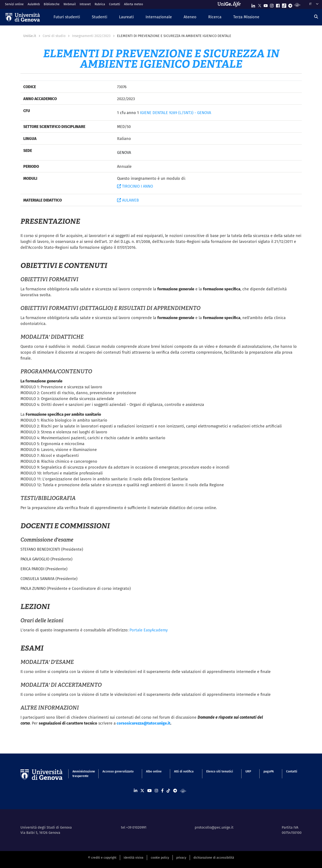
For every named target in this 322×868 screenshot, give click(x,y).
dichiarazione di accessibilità (214, 858)
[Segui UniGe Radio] (297, 5)
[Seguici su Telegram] (290, 5)
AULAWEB (128, 200)
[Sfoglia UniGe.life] (231, 4)
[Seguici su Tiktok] (284, 5)
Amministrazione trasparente (81, 774)
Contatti (115, 4)
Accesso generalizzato (118, 771)
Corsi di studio (54, 36)
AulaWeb (34, 4)
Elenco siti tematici (220, 771)
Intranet (85, 4)
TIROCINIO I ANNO (135, 186)
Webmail (70, 4)
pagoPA (269, 771)
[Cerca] (316, 17)
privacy (181, 858)
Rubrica (100, 4)
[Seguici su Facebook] (278, 5)
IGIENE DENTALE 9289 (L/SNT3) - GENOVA (175, 113)
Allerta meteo (133, 4)
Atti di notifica (184, 771)
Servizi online (14, 4)
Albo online (154, 771)
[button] (67, 17)
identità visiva (133, 858)
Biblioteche (52, 4)
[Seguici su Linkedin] (253, 5)
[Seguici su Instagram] (272, 5)
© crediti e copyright (102, 858)
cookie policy (160, 858)
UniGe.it (30, 36)
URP (248, 771)
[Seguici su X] (260, 5)
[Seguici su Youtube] (266, 5)
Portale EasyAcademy (149, 630)
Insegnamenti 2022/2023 (91, 36)
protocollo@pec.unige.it (214, 827)
